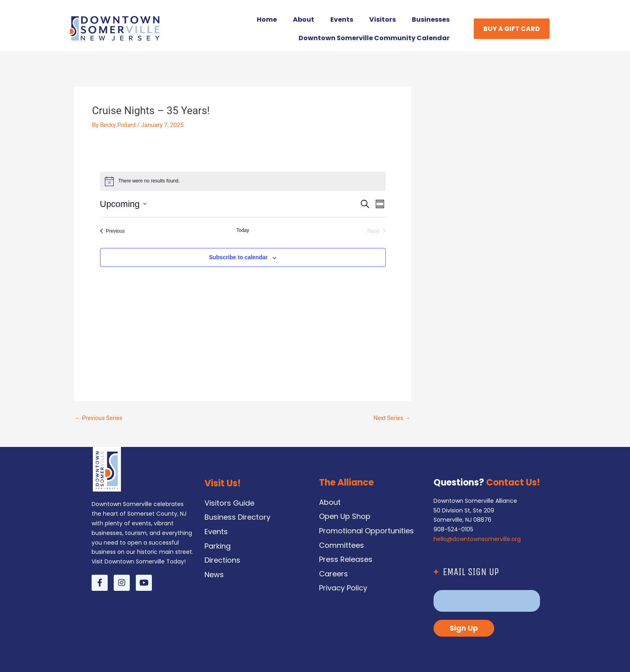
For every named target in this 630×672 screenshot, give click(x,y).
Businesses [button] (431, 19)
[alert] (243, 181)
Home (267, 19)
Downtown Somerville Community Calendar (374, 38)
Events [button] (342, 19)
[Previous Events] (112, 231)
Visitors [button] (382, 19)
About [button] (304, 19)
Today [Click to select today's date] (243, 230)
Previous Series (99, 418)
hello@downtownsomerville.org (477, 539)
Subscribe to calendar (238, 257)
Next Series (392, 418)
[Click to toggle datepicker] (123, 204)
